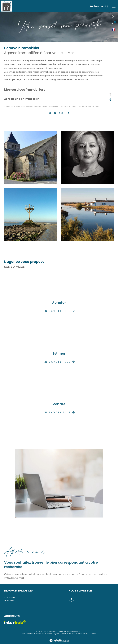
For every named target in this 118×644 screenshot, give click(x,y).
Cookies (93, 634)
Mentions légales (53, 634)
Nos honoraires (28, 634)
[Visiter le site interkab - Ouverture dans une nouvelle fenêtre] (15, 622)
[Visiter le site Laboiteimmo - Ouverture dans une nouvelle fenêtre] (59, 639)
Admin (64, 634)
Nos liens (72, 634)
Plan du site (40, 634)
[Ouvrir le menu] (114, 6)
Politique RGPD (83, 634)
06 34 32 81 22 (10, 601)
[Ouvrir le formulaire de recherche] (99, 6)
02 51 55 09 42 (10, 597)
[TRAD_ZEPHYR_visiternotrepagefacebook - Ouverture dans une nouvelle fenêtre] (71, 599)
